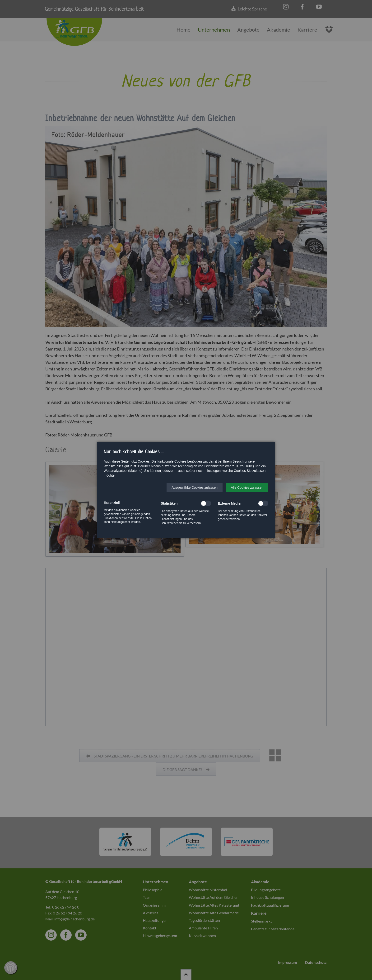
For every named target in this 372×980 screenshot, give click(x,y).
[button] (195, 488)
